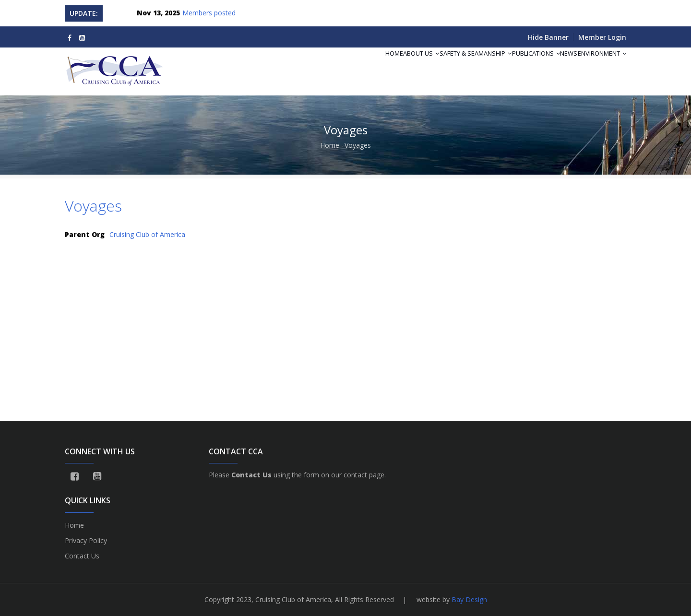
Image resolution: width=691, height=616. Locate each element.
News (555, 65)
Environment (597, 65)
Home (343, 65)
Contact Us (82, 556)
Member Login (602, 37)
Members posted (209, 13)
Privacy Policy (86, 540)
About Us (379, 65)
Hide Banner (548, 37)
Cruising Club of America (147, 234)
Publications (512, 65)
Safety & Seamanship (443, 65)
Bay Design (469, 599)
